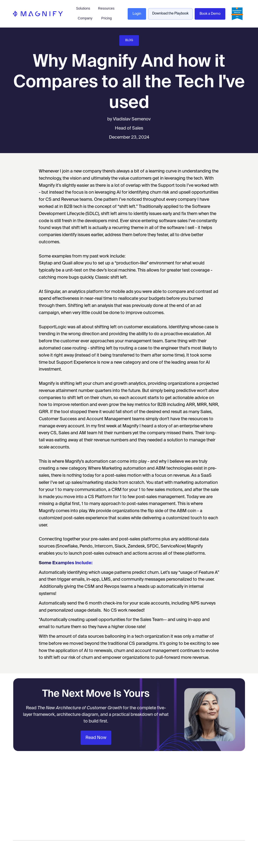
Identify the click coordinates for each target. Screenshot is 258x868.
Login (137, 14)
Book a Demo (210, 14)
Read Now (98, 736)
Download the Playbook (170, 14)
